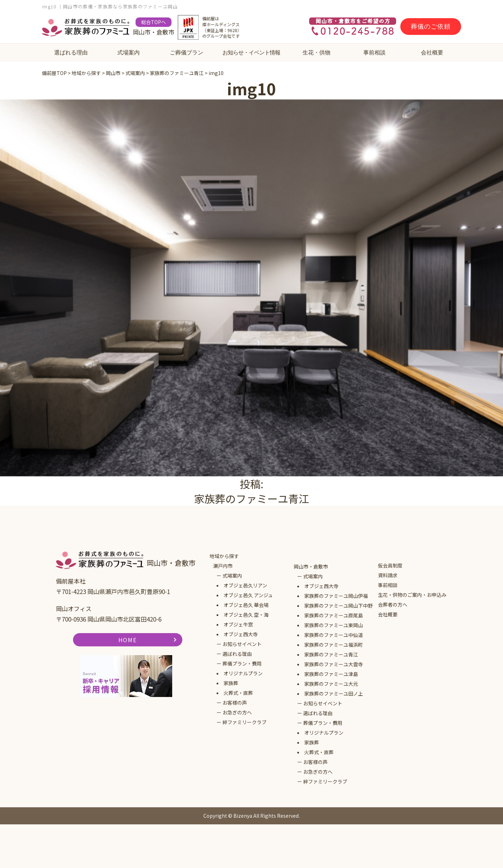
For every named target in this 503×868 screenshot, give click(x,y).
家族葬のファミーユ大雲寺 (334, 664)
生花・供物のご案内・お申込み (412, 595)
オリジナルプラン (243, 673)
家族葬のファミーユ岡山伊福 (336, 596)
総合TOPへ (154, 22)
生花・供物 (316, 53)
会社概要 (432, 53)
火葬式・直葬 (238, 693)
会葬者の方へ (393, 604)
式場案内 (129, 53)
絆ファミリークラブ (245, 722)
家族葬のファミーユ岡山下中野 (338, 606)
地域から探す (224, 556)
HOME (127, 640)
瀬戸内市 (223, 566)
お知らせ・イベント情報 (251, 53)
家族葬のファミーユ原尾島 (334, 615)
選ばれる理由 (71, 53)
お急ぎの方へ (237, 712)
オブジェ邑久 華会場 (246, 605)
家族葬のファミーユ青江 (331, 654)
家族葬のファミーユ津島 (331, 674)
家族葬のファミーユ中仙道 (334, 635)
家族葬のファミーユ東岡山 (334, 625)
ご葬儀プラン (187, 53)
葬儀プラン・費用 (242, 663)
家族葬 (231, 683)
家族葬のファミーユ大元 (331, 684)
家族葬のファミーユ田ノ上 (334, 693)
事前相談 (374, 53)
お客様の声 (235, 703)
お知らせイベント (242, 644)
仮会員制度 (390, 565)
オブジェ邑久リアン (245, 585)
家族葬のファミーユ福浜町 (334, 645)
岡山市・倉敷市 (311, 566)
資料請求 (388, 575)
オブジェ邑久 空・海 (246, 615)
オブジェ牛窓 (238, 624)
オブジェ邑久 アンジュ (248, 595)
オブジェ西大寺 (241, 634)
